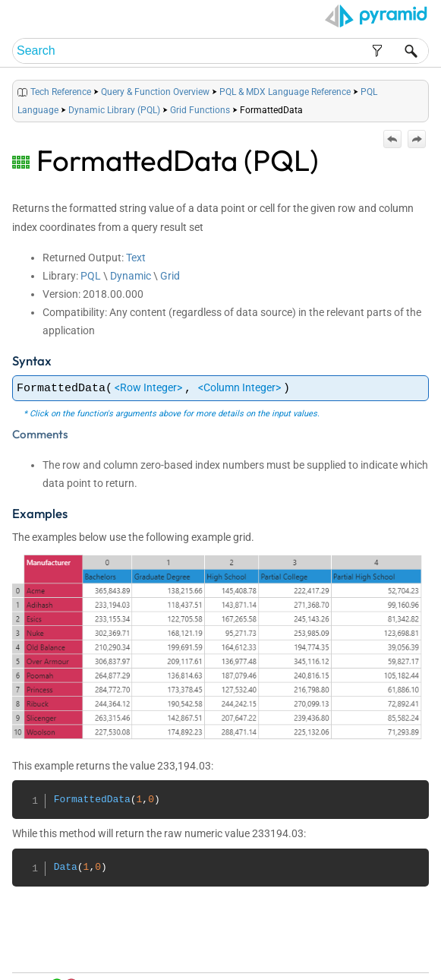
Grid (170, 276)
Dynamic (131, 276)
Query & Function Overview (155, 92)
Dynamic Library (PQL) (114, 110)
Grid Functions (200, 110)
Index (356, 951)
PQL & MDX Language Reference (285, 92)
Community (394, 951)
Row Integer (148, 387)
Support (406, 965)
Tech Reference (61, 92)
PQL (91, 276)
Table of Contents (306, 951)
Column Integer (239, 387)
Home (254, 951)
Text (136, 258)
